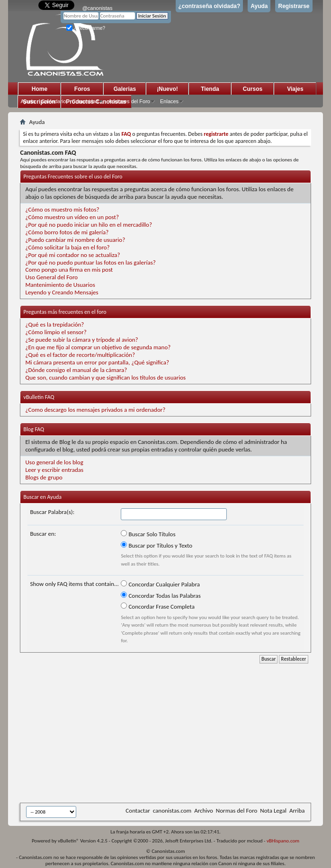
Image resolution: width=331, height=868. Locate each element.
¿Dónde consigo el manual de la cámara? (76, 370)
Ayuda (259, 6)
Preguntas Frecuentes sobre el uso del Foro (73, 177)
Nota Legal (273, 810)
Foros (82, 89)
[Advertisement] (175, 732)
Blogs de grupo (44, 477)
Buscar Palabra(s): (52, 512)
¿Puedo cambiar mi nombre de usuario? (75, 240)
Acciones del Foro (129, 101)
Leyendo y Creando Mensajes (62, 292)
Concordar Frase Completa (157, 606)
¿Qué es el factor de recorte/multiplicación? (80, 355)
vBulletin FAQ (39, 397)
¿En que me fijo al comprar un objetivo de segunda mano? (98, 347)
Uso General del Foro (51, 277)
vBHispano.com (283, 841)
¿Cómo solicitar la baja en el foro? (67, 247)
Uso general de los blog (54, 462)
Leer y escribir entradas (54, 470)
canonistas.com (172, 810)
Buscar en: (43, 534)
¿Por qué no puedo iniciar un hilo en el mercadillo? (89, 225)
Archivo (204, 810)
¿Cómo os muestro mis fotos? (62, 209)
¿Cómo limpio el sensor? (56, 332)
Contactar (138, 810)
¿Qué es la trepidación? (54, 324)
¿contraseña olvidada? (210, 6)
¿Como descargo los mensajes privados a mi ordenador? (95, 410)
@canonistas (98, 8)
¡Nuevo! (167, 89)
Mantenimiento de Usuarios (60, 285)
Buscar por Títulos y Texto (157, 545)
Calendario (53, 101)
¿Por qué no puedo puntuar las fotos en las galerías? (90, 262)
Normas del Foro (237, 810)
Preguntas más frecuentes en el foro (65, 312)
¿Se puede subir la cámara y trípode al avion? (81, 340)
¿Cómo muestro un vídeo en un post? (72, 217)
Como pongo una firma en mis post (69, 270)
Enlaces (169, 101)
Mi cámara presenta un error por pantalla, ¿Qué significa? (97, 362)
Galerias (125, 89)
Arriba (297, 810)
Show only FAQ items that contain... (74, 584)
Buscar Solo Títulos (148, 534)
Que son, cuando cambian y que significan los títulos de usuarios (105, 377)
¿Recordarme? (86, 28)
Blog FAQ (34, 429)
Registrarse (294, 6)
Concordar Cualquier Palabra (160, 584)
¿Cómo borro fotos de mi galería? (67, 232)
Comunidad (85, 101)
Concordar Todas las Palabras (161, 595)
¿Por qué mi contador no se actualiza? (72, 255)
